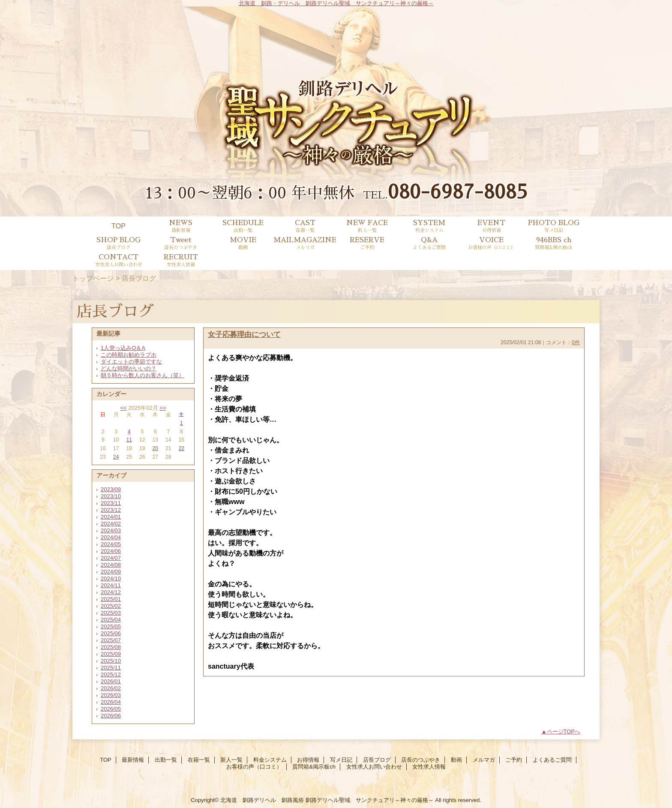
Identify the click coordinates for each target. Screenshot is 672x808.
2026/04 (111, 702)
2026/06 (111, 716)
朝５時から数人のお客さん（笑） (142, 375)
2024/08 (111, 565)
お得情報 (308, 760)
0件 (576, 342)
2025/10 (111, 661)
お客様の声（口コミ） (254, 767)
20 (155, 448)
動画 (456, 760)
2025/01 (111, 599)
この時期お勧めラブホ (129, 355)
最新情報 (133, 760)
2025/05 (111, 626)
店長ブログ (377, 760)
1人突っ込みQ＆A (123, 348)
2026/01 (111, 681)
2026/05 (111, 709)
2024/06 (111, 551)
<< (123, 408)
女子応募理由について (244, 334)
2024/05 (111, 544)
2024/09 (111, 572)
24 (116, 457)
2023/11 (111, 503)
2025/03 (111, 613)
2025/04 (111, 620)
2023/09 (111, 489)
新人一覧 (231, 760)
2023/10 (111, 496)
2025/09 (111, 654)
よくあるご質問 (552, 760)
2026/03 (111, 695)
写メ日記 (341, 760)
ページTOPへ (564, 731)
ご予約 (514, 760)
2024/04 (111, 537)
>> (163, 408)
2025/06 (111, 633)
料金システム (270, 760)
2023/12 (111, 510)
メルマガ (484, 760)
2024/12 (111, 592)
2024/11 (111, 585)
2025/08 (111, 647)
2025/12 (111, 674)
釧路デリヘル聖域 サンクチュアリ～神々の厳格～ (370, 800)
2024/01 (111, 517)
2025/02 (111, 606)
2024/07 (111, 558)
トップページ (93, 278)
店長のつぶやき (421, 760)
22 (181, 448)
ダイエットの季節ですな (131, 362)
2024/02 (111, 524)
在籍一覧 (199, 760)
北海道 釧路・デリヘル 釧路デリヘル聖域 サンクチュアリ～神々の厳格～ (336, 3)
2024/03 (111, 530)
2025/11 (111, 668)
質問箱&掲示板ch (314, 767)
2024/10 (111, 578)
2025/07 (111, 640)
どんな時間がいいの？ (129, 368)
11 (129, 440)
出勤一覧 (166, 760)
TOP (118, 226)
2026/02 (111, 688)
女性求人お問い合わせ (374, 767)
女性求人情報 (429, 767)
